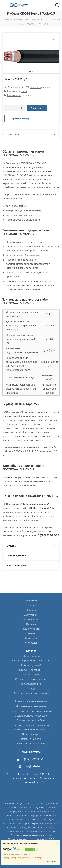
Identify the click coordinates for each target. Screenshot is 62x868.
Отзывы (31, 624)
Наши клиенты (31, 629)
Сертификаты (31, 619)
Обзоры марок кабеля (31, 744)
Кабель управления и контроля (31, 661)
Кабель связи (31, 675)
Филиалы (31, 643)
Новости (31, 610)
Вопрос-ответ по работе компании (31, 711)
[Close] (57, 843)
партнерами (29, 436)
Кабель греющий (31, 684)
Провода (31, 688)
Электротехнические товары (31, 693)
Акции (31, 633)
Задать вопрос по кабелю (31, 716)
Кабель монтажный (31, 670)
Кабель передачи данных (31, 679)
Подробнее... (52, 862)
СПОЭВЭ (7, 477)
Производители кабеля (31, 720)
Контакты (31, 638)
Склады (31, 606)
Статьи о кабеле (31, 739)
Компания (31, 600)
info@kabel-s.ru (34, 766)
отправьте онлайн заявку (18, 531)
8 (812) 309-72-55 (33, 759)
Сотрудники (31, 615)
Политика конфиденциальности (31, 730)
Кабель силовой (31, 656)
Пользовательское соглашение (31, 725)
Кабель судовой (31, 665)
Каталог (31, 651)
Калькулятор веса (17, 91)
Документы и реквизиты (31, 706)
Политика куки (31, 734)
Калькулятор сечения (19, 95)
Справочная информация (31, 701)
